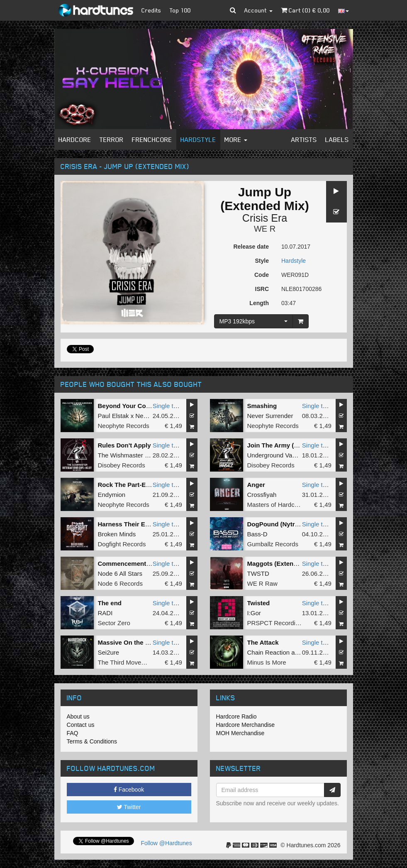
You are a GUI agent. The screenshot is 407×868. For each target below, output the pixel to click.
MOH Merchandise (240, 733)
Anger (256, 485)
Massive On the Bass (129, 642)
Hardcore (75, 139)
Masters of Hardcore (275, 505)
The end (110, 603)
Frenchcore (152, 139)
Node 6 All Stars (120, 573)
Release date (251, 247)
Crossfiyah (262, 495)
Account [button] (258, 10)
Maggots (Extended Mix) (283, 564)
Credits (151, 10)
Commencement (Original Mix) (143, 564)
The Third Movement (127, 662)
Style (262, 261)
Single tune (168, 406)
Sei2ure (109, 652)
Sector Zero (114, 623)
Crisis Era (265, 218)
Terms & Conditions (92, 741)
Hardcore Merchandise (246, 725)
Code (262, 275)
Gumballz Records (273, 544)
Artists (304, 139)
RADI (105, 613)
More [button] (236, 139)
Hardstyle (198, 139)
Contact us (81, 725)
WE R (265, 229)
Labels (337, 139)
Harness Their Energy (130, 524)
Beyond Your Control (129, 406)
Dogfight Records (122, 544)
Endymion (112, 495)
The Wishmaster (121, 455)
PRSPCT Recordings (277, 623)
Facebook (129, 790)
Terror (112, 139)
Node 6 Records (120, 583)
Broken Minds (117, 534)
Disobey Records (122, 465)
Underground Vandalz (277, 455)
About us (78, 716)
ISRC (262, 289)
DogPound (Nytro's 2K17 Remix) (295, 524)
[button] (233, 10)
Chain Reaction (269, 652)
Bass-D (257, 534)
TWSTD (258, 573)
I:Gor (254, 613)
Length (259, 303)
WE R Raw (262, 583)
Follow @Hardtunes (167, 843)
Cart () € (305, 10)
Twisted (259, 603)
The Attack (263, 642)
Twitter (129, 807)
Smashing (262, 406)
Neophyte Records (124, 426)
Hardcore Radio (236, 716)
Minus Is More (267, 662)
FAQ (73, 733)
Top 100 (180, 10)
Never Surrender (270, 416)
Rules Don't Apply (124, 445)
